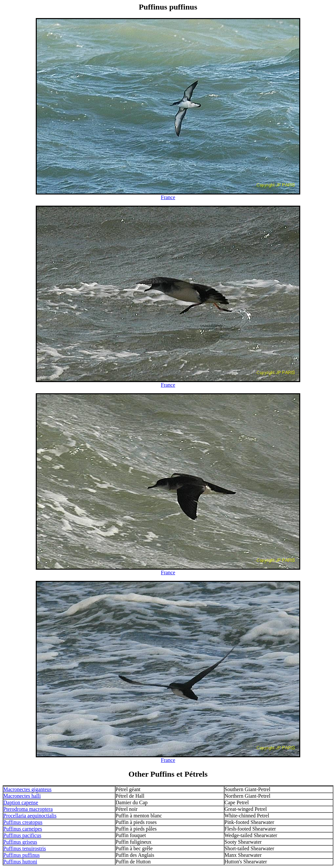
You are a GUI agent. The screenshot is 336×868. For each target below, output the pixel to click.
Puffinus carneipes (23, 829)
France (168, 197)
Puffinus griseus (20, 842)
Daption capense (21, 802)
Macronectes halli (22, 796)
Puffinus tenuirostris (25, 848)
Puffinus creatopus (23, 822)
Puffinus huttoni (20, 862)
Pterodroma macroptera (28, 809)
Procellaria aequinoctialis (30, 816)
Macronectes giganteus (27, 789)
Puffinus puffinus (21, 855)
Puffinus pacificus (22, 835)
